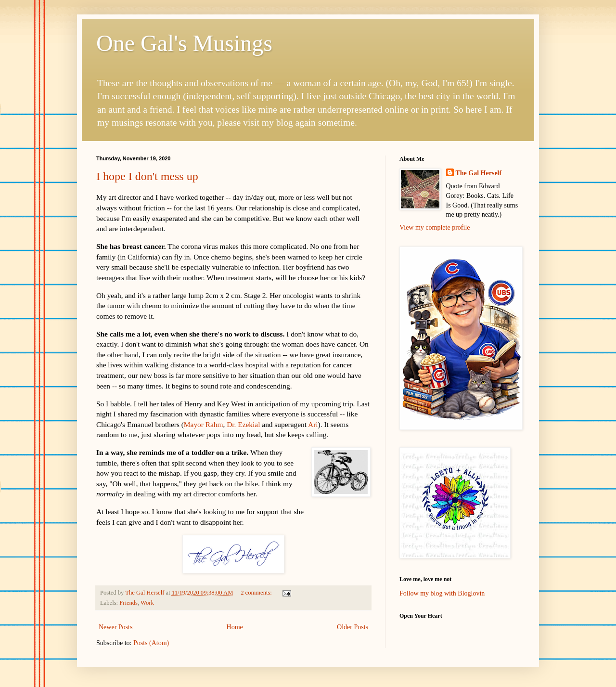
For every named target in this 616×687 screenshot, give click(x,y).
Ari (313, 424)
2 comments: (257, 593)
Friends (128, 603)
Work (147, 603)
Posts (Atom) (151, 643)
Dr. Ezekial (243, 424)
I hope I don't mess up (147, 176)
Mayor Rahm (204, 424)
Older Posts (353, 627)
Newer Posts (115, 627)
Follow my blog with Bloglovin (442, 593)
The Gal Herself (479, 173)
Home (235, 627)
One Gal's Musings (184, 43)
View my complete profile (435, 227)
